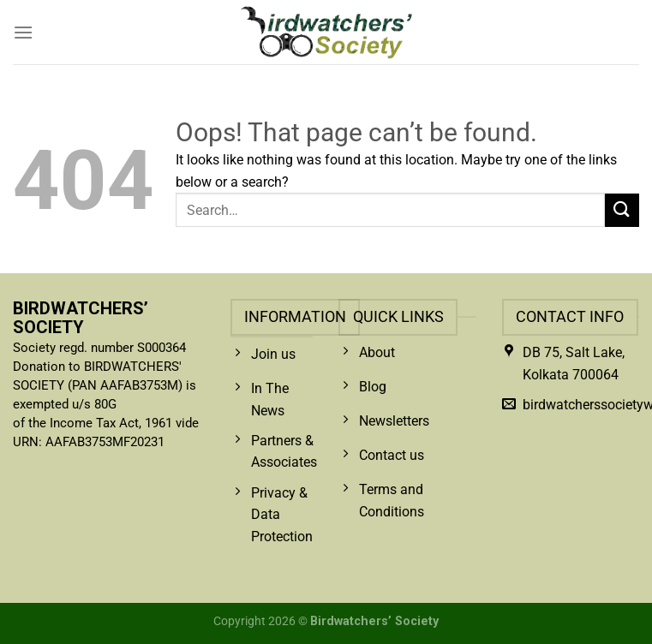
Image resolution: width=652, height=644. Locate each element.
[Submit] (622, 210)
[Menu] (23, 32)
